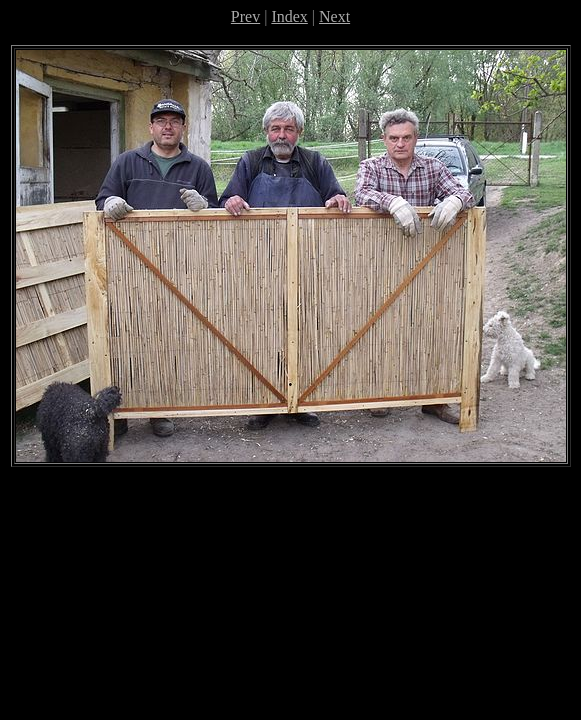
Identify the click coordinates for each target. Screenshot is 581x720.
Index (289, 16)
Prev (245, 16)
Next (334, 16)
